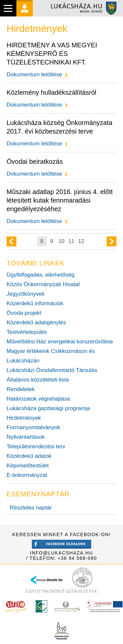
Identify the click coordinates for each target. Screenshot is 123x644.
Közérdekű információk (35, 303)
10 (62, 241)
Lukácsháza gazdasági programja (48, 408)
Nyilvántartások (26, 437)
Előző (11, 241)
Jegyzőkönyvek (26, 294)
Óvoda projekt (24, 313)
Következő (112, 241)
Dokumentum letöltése (34, 74)
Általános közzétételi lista (38, 380)
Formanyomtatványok (33, 427)
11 (72, 241)
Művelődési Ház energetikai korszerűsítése (60, 342)
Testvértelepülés (27, 332)
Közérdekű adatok (29, 456)
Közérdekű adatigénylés (36, 322)
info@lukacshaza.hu (61, 553)
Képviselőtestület (28, 466)
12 (81, 241)
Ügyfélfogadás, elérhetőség (41, 275)
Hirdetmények (24, 418)
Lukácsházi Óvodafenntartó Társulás (52, 370)
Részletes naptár (31, 508)
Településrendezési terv (36, 446)
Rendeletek (21, 389)
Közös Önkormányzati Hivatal (43, 284)
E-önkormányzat (27, 475)
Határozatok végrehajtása (38, 399)
